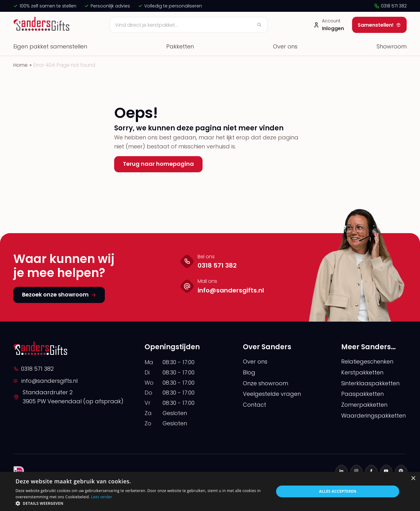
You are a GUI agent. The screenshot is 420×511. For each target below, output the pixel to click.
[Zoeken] (189, 25)
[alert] (210, 491)
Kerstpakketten (362, 372)
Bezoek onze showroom (59, 294)
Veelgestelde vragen (272, 394)
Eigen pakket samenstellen (50, 46)
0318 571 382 (390, 6)
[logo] (42, 25)
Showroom (392, 46)
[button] (141, 503)
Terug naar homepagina (158, 164)
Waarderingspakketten (373, 416)
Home (20, 65)
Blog (249, 372)
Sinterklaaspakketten (370, 383)
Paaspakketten (362, 394)
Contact (255, 405)
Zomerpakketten (364, 405)
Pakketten (180, 46)
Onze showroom (266, 383)
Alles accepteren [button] (338, 491)
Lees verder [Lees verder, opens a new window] (102, 497)
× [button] (413, 479)
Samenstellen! (379, 25)
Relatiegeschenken (367, 362)
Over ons (285, 46)
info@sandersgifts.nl (45, 381)
